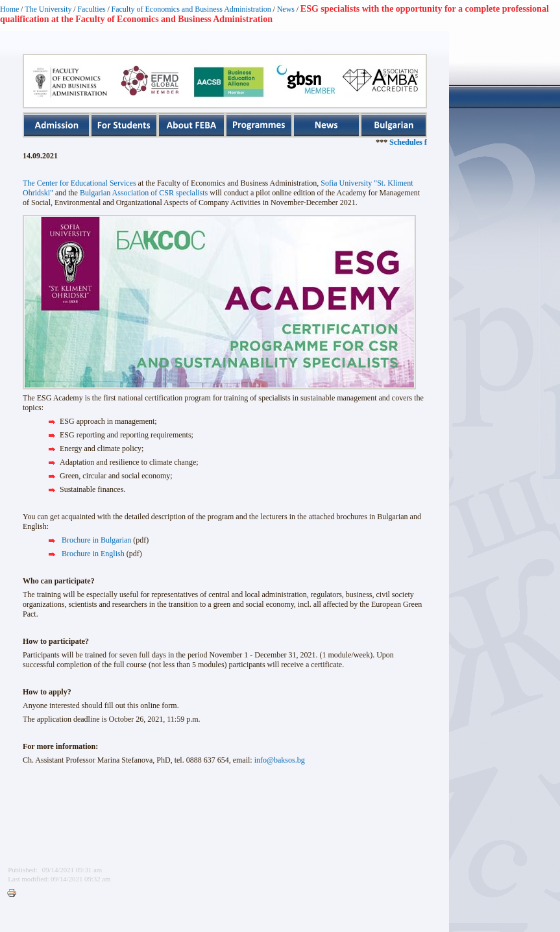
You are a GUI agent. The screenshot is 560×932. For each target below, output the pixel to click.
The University (48, 9)
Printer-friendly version (15, 894)
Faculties (91, 9)
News (286, 9)
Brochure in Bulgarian (96, 540)
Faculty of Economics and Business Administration (191, 9)
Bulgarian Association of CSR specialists (144, 193)
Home (9, 9)
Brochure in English (93, 554)
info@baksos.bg (280, 760)
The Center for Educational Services (79, 183)
